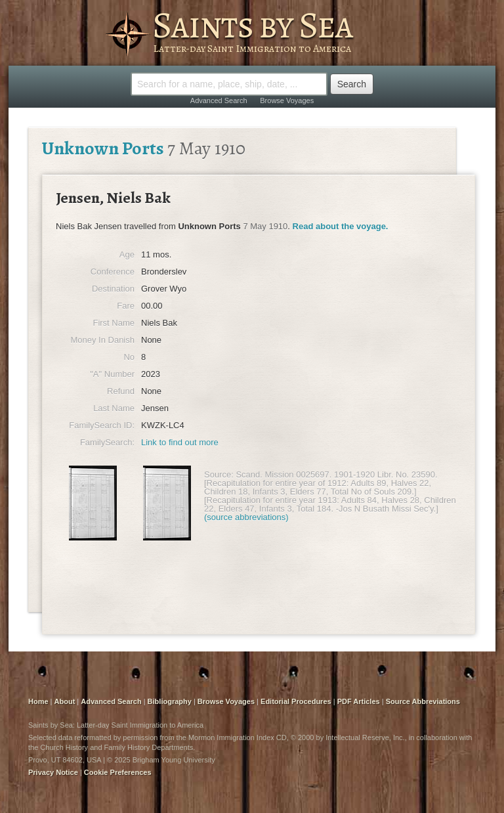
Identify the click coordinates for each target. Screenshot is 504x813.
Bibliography (170, 701)
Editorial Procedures (296, 701)
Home (38, 701)
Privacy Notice (53, 772)
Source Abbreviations (423, 701)
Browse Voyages (287, 100)
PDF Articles (359, 701)
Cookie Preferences (118, 772)
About (65, 701)
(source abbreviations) (246, 517)
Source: (219, 474)
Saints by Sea (252, 25)
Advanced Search (219, 100)
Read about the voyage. (341, 226)
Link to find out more (180, 442)
